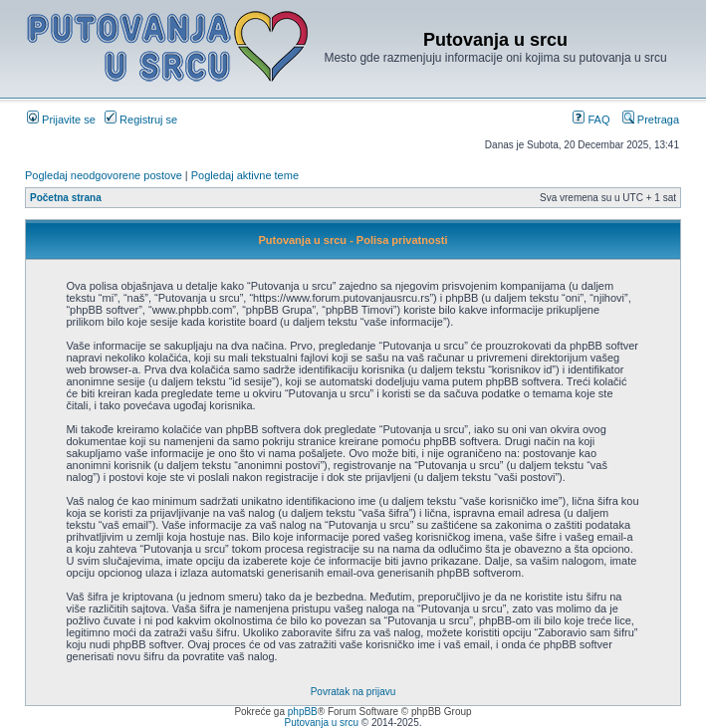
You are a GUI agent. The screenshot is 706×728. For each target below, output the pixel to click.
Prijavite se (61, 120)
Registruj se (141, 120)
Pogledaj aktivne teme (245, 175)
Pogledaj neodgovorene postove (104, 175)
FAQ (591, 120)
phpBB (303, 712)
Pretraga (651, 120)
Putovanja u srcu (322, 723)
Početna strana (66, 198)
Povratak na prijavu (353, 692)
